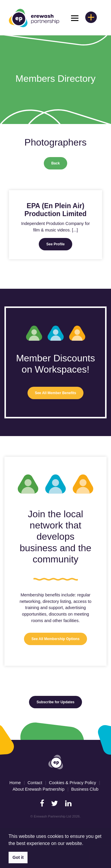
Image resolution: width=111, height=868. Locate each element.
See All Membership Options (55, 639)
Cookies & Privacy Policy (72, 783)
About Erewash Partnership (39, 789)
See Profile (55, 244)
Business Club (85, 789)
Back (55, 163)
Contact (35, 783)
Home (15, 783)
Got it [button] (18, 857)
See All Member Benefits (56, 393)
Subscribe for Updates (55, 702)
